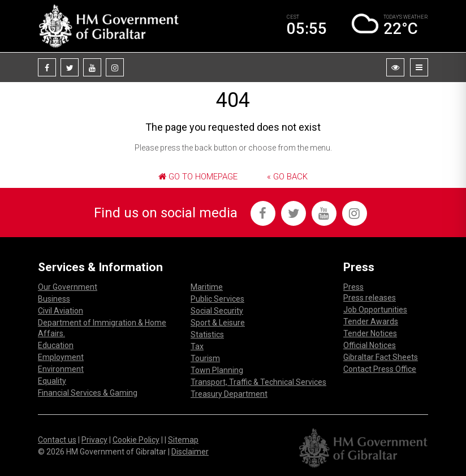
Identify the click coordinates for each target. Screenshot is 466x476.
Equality (52, 381)
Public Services (217, 299)
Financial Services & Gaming (88, 393)
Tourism (205, 358)
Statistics (207, 335)
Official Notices (370, 345)
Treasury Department (229, 394)
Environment (61, 369)
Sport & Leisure (218, 323)
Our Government (68, 287)
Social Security (217, 311)
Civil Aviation (61, 311)
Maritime (207, 287)
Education (56, 345)
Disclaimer (190, 452)
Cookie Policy (136, 440)
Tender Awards (371, 321)
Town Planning (217, 370)
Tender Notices (370, 333)
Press (353, 287)
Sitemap (183, 440)
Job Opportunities (375, 310)
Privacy (94, 440)
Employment (61, 357)
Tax (197, 346)
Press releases (370, 298)
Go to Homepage (198, 177)
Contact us (57, 440)
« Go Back (287, 177)
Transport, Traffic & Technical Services (258, 382)
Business (54, 299)
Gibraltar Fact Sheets (381, 357)
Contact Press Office (380, 369)
